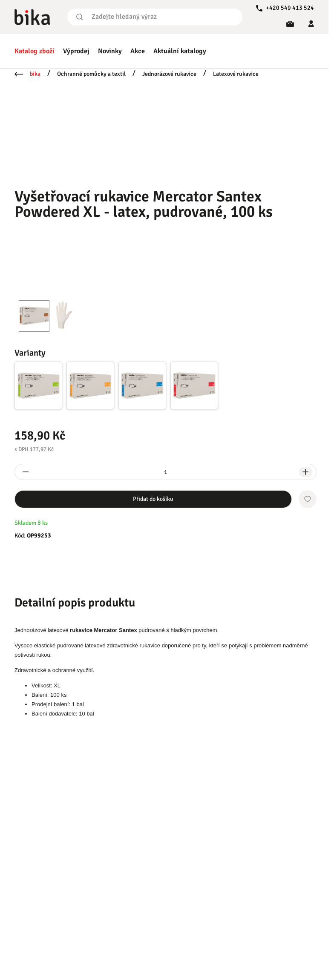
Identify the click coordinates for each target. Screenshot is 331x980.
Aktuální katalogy (180, 51)
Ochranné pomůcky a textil (91, 74)
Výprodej (76, 51)
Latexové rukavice (236, 74)
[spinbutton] (165, 472)
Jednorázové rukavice (169, 74)
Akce (138, 51)
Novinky (110, 51)
